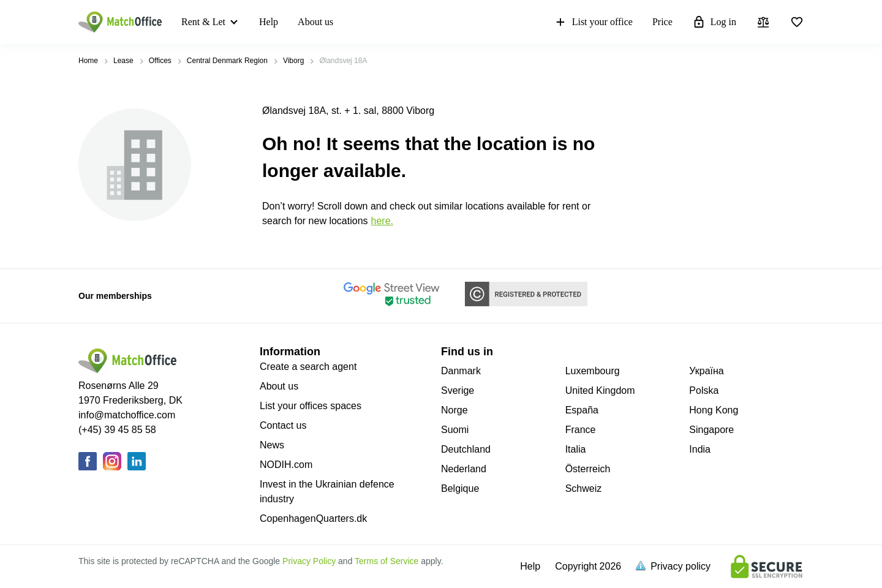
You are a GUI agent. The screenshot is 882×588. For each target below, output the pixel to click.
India (700, 449)
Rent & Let (203, 22)
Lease (123, 61)
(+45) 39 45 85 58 (117, 430)
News (272, 445)
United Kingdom (600, 390)
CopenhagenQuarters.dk (313, 518)
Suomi (455, 430)
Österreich (588, 469)
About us (315, 22)
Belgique (460, 488)
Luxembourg (593, 371)
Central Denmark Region (227, 61)
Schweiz (584, 488)
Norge (454, 410)
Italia (576, 449)
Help (269, 22)
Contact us (283, 425)
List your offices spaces (311, 406)
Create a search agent (308, 367)
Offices (160, 61)
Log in (714, 22)
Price (662, 22)
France (581, 430)
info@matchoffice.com (127, 415)
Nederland (464, 469)
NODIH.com (286, 465)
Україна (706, 371)
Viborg (293, 61)
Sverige (458, 390)
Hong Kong (714, 410)
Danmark (461, 371)
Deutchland (466, 449)
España (582, 410)
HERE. (382, 221)
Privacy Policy (309, 561)
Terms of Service (386, 561)
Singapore (711, 430)
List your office (593, 22)
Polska (704, 390)
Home (88, 61)
